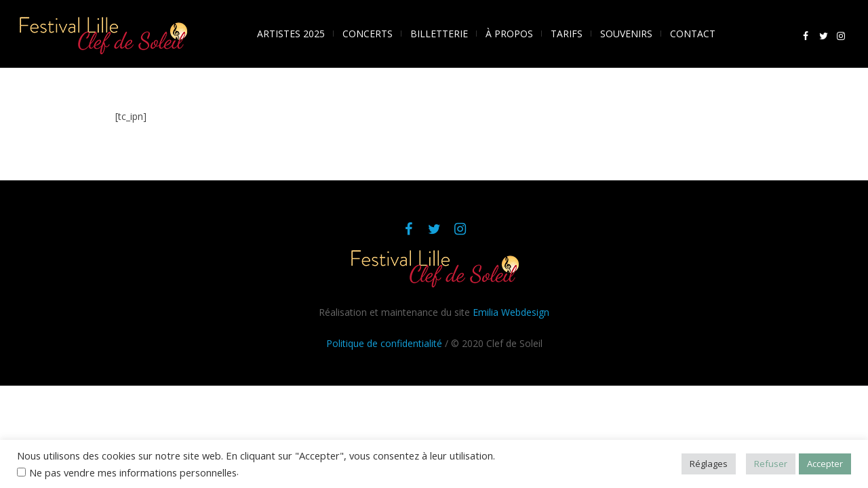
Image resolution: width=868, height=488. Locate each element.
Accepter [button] (825, 464)
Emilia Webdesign (511, 312)
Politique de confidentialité (384, 343)
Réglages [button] (709, 464)
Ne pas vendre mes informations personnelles (133, 472)
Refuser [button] (771, 464)
